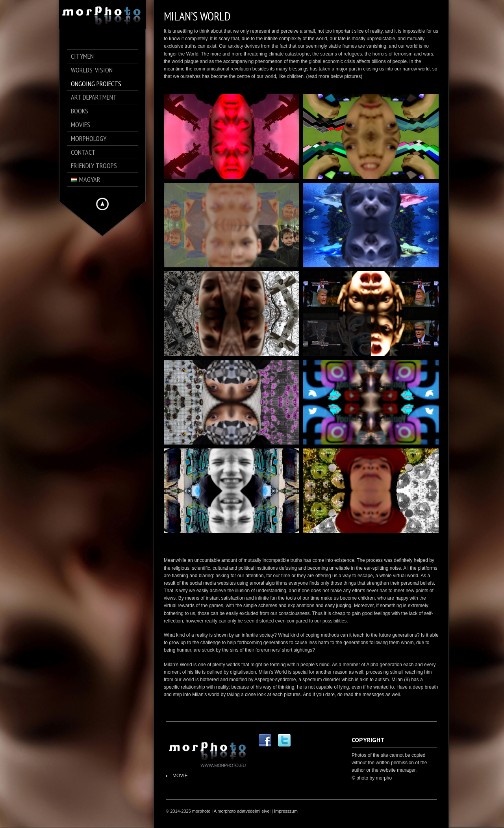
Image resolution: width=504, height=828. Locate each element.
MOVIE (180, 776)
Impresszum (286, 811)
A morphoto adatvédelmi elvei (242, 811)
